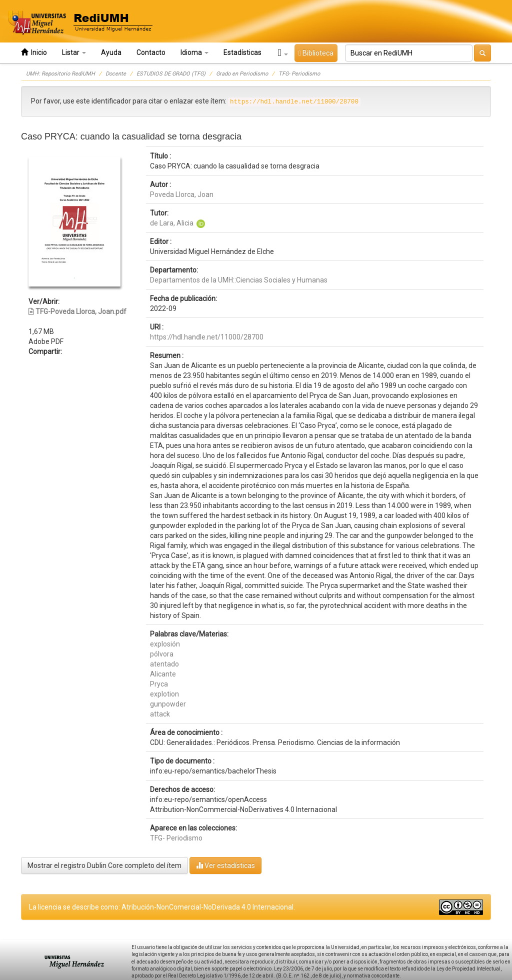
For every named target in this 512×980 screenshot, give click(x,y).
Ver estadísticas (225, 865)
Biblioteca (316, 53)
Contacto (151, 52)
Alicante (163, 674)
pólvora (162, 654)
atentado (164, 664)
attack (160, 714)
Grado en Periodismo (242, 74)
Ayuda (111, 52)
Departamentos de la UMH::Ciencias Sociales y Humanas (239, 280)
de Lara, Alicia (172, 223)
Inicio (34, 52)
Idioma (194, 52)
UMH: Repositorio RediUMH (60, 74)
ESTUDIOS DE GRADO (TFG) (171, 74)
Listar (74, 52)
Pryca (159, 684)
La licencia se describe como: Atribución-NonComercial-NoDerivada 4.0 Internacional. (162, 907)
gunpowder (168, 704)
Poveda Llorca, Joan (182, 194)
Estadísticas (242, 52)
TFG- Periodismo (299, 74)
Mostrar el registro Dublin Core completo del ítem (104, 865)
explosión (165, 644)
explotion (164, 694)
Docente (116, 74)
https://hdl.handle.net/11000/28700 (207, 337)
